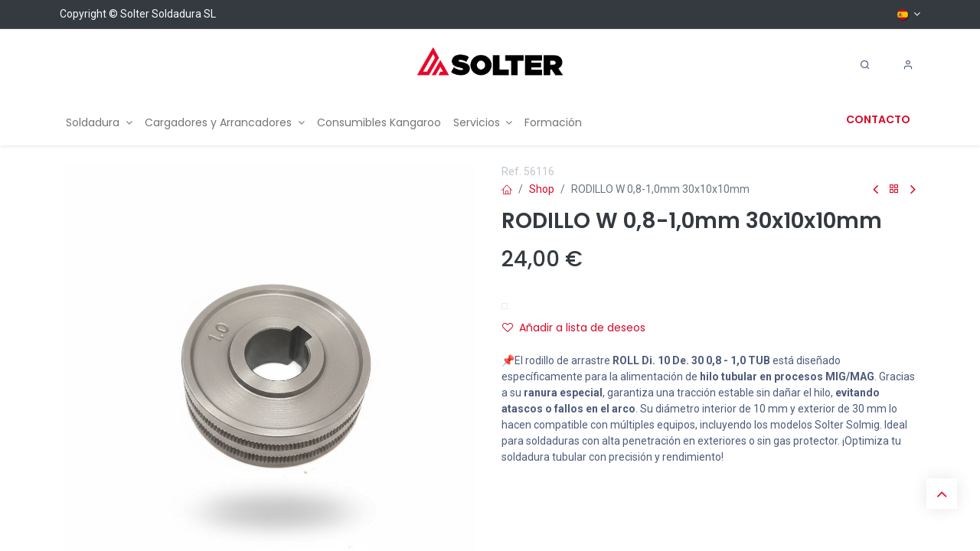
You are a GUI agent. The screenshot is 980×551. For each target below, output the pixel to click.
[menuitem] (99, 123)
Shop (542, 189)
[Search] (865, 65)
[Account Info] (908, 65)
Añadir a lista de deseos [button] (574, 328)
